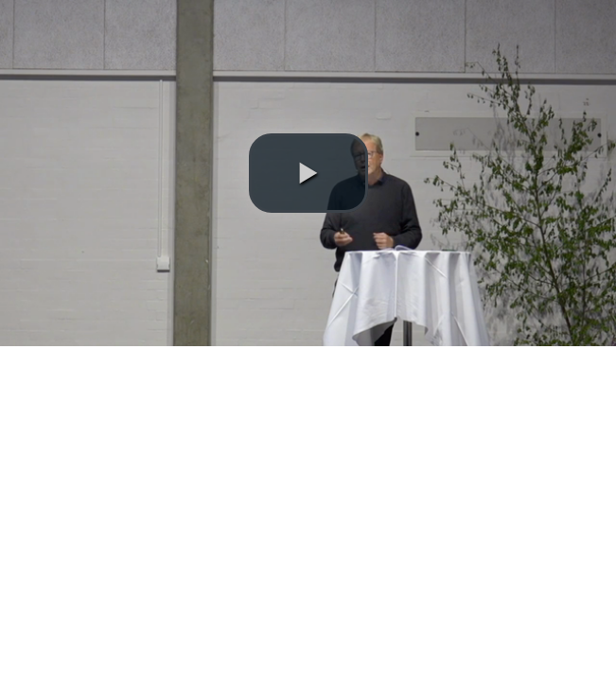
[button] (308, 173)
